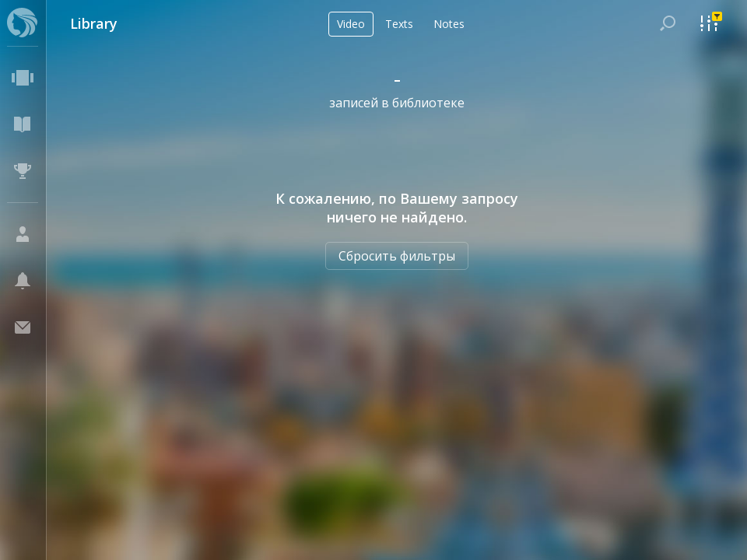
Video (351, 24)
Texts (399, 24)
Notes (449, 24)
